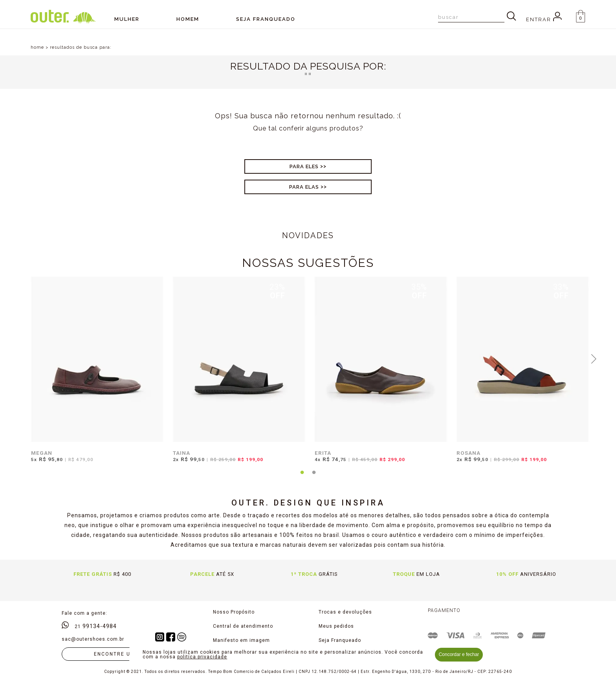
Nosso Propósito (234, 612)
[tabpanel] (95, 374)
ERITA (323, 452)
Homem (188, 19)
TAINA (182, 452)
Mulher (127, 19)
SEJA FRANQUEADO (266, 19)
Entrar (544, 19)
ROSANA (469, 452)
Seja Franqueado (340, 640)
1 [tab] (302, 477)
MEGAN (42, 452)
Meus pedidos (336, 626)
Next (594, 358)
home (37, 47)
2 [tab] (314, 477)
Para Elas (304, 187)
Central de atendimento (243, 626)
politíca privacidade (202, 657)
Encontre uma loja (125, 654)
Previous (22, 358)
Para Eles (304, 166)
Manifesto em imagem (241, 640)
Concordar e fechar (459, 654)
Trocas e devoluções (345, 612)
